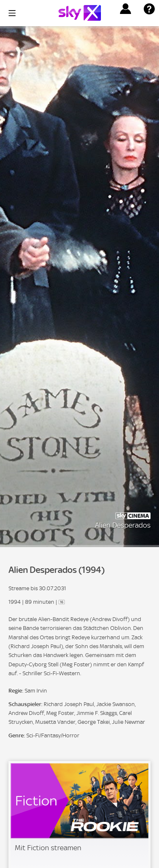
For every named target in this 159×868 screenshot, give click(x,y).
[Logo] (80, 13)
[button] (126, 9)
